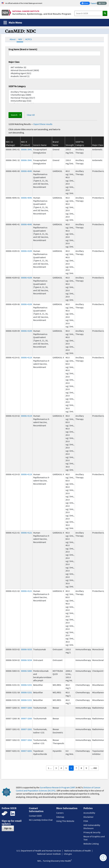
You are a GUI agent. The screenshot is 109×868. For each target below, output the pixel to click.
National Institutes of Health (78, 851)
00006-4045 (26, 171)
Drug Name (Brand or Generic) (23, 49)
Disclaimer (88, 817)
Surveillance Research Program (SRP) (58, 787)
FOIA (86, 821)
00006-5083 (26, 671)
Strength (70, 145)
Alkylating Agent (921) (54, 73)
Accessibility (89, 813)
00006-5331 (26, 685)
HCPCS (29, 39)
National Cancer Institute (49, 854)
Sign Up (8, 828)
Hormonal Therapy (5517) (54, 98)
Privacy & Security (92, 832)
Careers (60, 813)
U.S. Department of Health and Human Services (39, 851)
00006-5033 (26, 649)
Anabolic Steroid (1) (54, 76)
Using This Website (65, 821)
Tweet (93, 3)
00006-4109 (26, 251)
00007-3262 (26, 740)
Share (86, 3)
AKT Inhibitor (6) (54, 67)
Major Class (14, 62)
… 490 (94, 768)
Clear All (31, 115)
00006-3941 (26, 149)
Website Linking (91, 844)
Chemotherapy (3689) (54, 95)
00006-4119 (26, 357)
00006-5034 (26, 660)
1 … (50, 768)
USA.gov (68, 854)
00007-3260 (26, 708)
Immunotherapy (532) (54, 101)
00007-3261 (26, 729)
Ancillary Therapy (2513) (54, 92)
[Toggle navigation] (13, 23)
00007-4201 (26, 751)
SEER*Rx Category (17, 86)
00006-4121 (26, 533)
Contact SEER (35, 816)
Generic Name (40, 145)
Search (14, 115)
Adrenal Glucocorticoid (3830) (54, 70)
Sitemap (60, 817)
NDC (20, 39)
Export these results (43, 124)
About (13, 39)
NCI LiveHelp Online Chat (41, 820)
